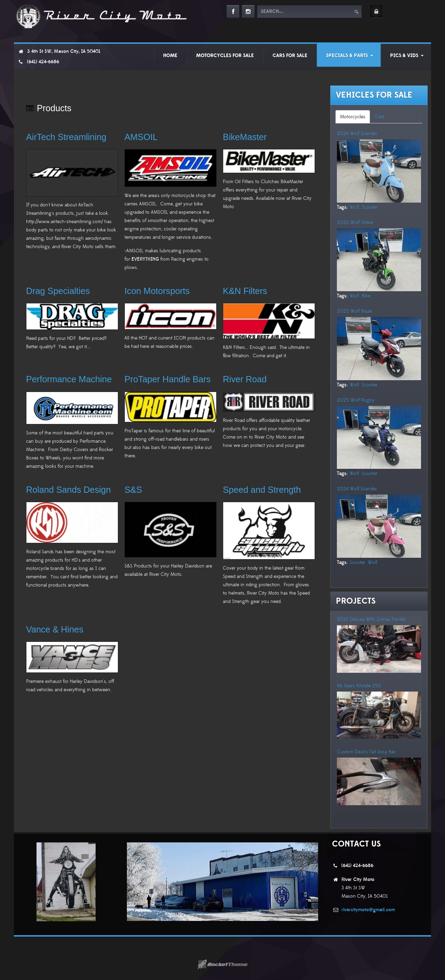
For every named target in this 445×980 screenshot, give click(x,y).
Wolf (354, 207)
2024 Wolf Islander (357, 134)
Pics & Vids (404, 56)
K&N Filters (245, 291)
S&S (133, 490)
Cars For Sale (290, 56)
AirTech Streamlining (66, 137)
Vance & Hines (55, 629)
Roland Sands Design (68, 490)
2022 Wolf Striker (355, 223)
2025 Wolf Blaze (354, 311)
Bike (366, 296)
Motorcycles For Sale (225, 56)
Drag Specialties (58, 291)
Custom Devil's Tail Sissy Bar (366, 752)
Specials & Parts (347, 56)
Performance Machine (69, 379)
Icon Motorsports (157, 291)
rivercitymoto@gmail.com (368, 910)
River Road (245, 379)
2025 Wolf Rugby (356, 400)
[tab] (353, 117)
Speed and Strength (262, 490)
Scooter (369, 207)
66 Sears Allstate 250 (359, 686)
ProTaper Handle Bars (168, 379)
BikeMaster (245, 137)
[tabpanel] (379, 357)
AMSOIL (141, 137)
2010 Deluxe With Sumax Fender (371, 620)
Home (170, 56)
